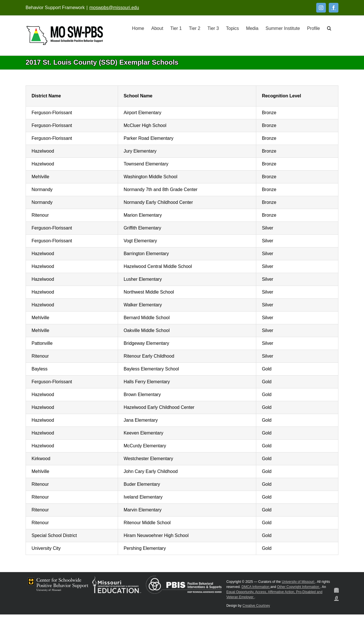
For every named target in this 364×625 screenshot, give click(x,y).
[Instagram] (321, 8)
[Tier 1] (176, 28)
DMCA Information (256, 587)
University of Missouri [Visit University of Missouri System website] (298, 582)
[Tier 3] (213, 28)
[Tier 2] (195, 28)
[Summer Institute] (283, 28)
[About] (157, 28)
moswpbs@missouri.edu (114, 8)
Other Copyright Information (298, 587)
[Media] (252, 28)
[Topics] (232, 28)
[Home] (138, 28)
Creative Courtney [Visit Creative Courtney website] (256, 606)
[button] (329, 28)
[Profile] (314, 28)
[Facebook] (334, 8)
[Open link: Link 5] (65, 35)
